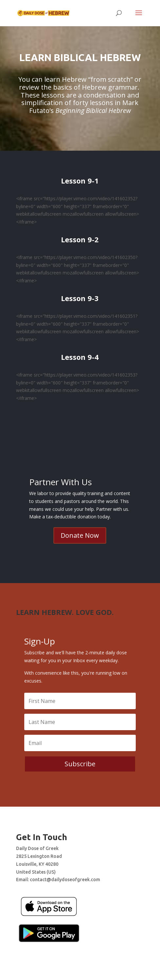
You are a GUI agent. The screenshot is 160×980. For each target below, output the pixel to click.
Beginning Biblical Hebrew (93, 110)
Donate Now (80, 535)
